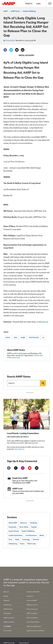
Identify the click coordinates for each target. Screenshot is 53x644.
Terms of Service (24, 643)
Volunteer (7, 600)
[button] (50, 3)
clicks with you (19, 449)
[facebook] (9, 468)
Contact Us (30, 596)
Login (38, 3)
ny (43, 337)
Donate (6, 596)
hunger (23, 337)
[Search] (43, 383)
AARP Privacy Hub (9, 643)
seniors (8, 337)
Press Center (8, 631)
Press (10, 540)
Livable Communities (16, 535)
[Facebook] (5, 50)
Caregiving (33, 523)
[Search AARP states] (24, 383)
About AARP (13, 523)
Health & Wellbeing (29, 11)
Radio (17, 540)
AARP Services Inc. (32, 605)
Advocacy (23, 523)
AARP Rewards (8, 609)
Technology (26, 540)
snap (15, 337)
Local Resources (31, 535)
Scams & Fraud (14, 531)
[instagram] (23, 468)
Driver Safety (24, 527)
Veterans (36, 540)
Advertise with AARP (33, 592)
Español (34, 527)
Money (42, 535)
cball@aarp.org (42, 322)
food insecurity (34, 337)
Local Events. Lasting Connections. (23, 433)
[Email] (17, 50)
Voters (22, 544)
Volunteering (13, 544)
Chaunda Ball (10, 41)
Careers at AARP (32, 600)
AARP (6, 11)
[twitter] (16, 468)
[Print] (23, 50)
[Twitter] (11, 50)
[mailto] (37, 468)
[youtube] (30, 468)
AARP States (15, 11)
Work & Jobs (32, 544)
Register (29, 3)
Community (12, 527)
